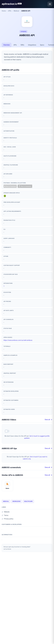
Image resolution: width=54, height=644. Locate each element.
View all (48, 420)
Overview (7, 45)
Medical (16, 11)
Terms (5, 515)
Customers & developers (12, 524)
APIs (10, 11)
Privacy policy (7, 519)
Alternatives (7, 535)
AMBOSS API (26, 11)
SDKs (22, 45)
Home (4, 11)
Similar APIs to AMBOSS (12, 475)
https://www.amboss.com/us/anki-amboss (18, 340)
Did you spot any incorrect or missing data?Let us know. (17, 548)
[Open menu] (50, 4)
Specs (42, 45)
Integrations (32, 45)
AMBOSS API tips (9, 448)
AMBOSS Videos (9, 420)
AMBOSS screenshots (11, 467)
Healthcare (28, 501)
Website (6, 512)
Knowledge (16, 501)
